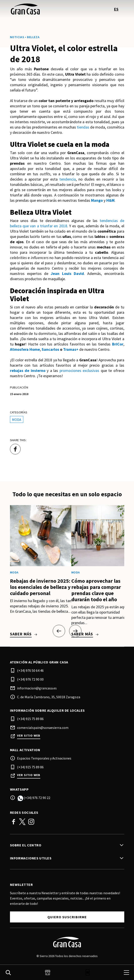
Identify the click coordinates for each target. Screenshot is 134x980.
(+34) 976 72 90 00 (30, 679)
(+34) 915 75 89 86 (30, 719)
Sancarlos (50, 349)
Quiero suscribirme (67, 917)
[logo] (39, 9)
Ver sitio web (29, 736)
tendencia (68, 179)
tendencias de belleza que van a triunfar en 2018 (67, 223)
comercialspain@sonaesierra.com (43, 728)
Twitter (22, 822)
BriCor (118, 344)
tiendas (83, 127)
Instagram (31, 822)
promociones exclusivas (80, 371)
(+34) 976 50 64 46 (30, 670)
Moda (17, 420)
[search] (8, 973)
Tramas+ (71, 349)
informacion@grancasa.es (37, 688)
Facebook (14, 822)
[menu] (126, 973)
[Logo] (67, 942)
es (116, 9)
